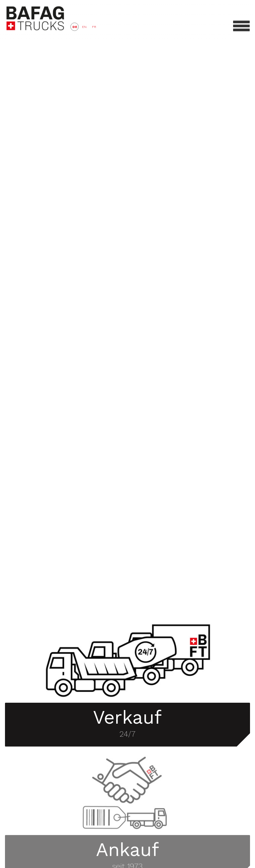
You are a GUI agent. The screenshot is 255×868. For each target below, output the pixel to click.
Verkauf (127, 712)
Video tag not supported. (127, 304)
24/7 (127, 729)
